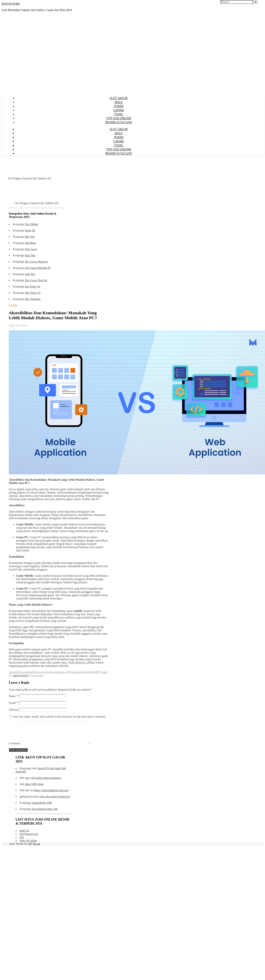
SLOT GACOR (119, 98)
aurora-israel (20, 675)
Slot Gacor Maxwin (36, 262)
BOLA (119, 102)
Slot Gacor (31, 249)
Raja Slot (30, 255)
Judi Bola (30, 243)
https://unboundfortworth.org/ (51, 795)
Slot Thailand (32, 299)
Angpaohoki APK (42, 807)
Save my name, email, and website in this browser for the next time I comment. (60, 717)
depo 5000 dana (34, 788)
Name (13, 696)
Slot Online (31, 224)
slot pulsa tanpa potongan (46, 782)
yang (104, 672)
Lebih (67, 672)
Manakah (76, 672)
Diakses (38, 672)
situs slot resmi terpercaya (55, 801)
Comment (15, 748)
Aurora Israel (11, 3)
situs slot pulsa (28, 845)
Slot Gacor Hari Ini (36, 280)
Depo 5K (30, 230)
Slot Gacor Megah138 (37, 268)
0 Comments (36, 675)
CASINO (119, 110)
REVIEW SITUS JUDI (119, 122)
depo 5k (24, 835)
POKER (119, 106)
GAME (13, 305)
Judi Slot (30, 274)
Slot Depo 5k (32, 287)
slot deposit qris (29, 838)
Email (13, 703)
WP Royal (34, 848)
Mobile (85, 672)
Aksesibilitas (16, 672)
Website (13, 710)
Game (46, 672)
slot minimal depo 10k (44, 813)
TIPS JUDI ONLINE (119, 118)
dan (31, 672)
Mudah (94, 672)
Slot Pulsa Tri (32, 293)
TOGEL (119, 114)
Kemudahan (56, 672)
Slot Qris (30, 237)
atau (26, 672)
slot (22, 842)
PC (100, 672)
